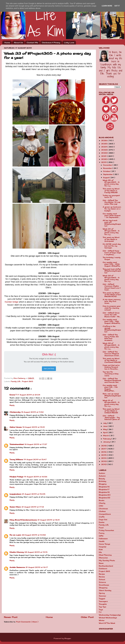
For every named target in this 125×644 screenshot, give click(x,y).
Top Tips (102, 607)
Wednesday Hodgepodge (110, 615)
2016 (104, 452)
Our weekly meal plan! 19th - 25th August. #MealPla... (112, 264)
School (102, 579)
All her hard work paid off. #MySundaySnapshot (112, 223)
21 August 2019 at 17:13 (33, 507)
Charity (102, 503)
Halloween (103, 539)
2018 (104, 446)
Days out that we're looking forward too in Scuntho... (111, 367)
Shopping (103, 588)
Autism (102, 473)
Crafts (102, 517)
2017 (104, 449)
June (105, 426)
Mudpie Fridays (16, 477)
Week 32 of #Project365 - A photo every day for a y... (111, 346)
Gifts (101, 536)
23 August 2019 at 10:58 (34, 535)
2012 (104, 464)
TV (100, 612)
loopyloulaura (15, 494)
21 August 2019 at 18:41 (49, 520)
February (107, 439)
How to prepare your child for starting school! (112, 308)
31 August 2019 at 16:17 (37, 567)
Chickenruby (15, 412)
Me (100, 552)
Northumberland (106, 566)
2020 (105, 159)
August (106, 178)
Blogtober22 (104, 498)
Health (102, 541)
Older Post (87, 617)
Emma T (13, 395)
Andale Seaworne (17, 567)
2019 (104, 162)
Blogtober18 (104, 492)
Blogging (103, 484)
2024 (104, 147)
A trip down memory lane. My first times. (112, 301)
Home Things (104, 544)
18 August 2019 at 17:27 (36, 444)
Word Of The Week (107, 623)
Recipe (102, 574)
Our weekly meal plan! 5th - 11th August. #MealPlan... (110, 388)
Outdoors (103, 569)
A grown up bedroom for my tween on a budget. (112, 209)
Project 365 (27, 381)
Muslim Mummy (17, 552)
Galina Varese (16, 427)
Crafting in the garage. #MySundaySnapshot (112, 329)
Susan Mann (15, 507)
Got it (117, 6)
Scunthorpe (104, 585)
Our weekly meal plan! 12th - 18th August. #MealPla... (112, 321)
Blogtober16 (104, 487)
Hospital (102, 547)
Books (102, 500)
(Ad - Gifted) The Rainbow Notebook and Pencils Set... (112, 380)
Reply (12, 405)
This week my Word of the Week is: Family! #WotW (111, 191)
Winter (102, 620)
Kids (101, 550)
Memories (103, 558)
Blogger (68, 638)
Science (102, 582)
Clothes (102, 511)
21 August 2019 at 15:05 (34, 494)
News (101, 563)
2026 (104, 141)
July (105, 423)
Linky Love (69, 43)
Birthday (102, 481)
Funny (102, 533)
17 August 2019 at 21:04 (29, 395)
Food (101, 528)
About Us (18, 43)
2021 (104, 156)
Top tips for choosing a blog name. (111, 374)
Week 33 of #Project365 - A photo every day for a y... (111, 278)
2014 (104, 458)
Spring (102, 593)
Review (102, 577)
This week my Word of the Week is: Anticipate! (111, 239)
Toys (101, 610)
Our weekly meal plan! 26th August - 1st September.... (112, 216)
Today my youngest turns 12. (111, 196)
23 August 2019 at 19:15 (36, 552)
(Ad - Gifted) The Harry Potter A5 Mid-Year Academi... (111, 337)
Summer (102, 596)
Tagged (102, 599)
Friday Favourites (106, 530)
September (108, 174)
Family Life (16, 381)
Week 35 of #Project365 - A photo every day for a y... (111, 183)
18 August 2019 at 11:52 (32, 412)
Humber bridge (12, 302)
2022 (104, 153)
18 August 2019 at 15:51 (34, 427)
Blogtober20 (105, 495)
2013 (104, 461)
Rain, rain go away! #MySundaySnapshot (112, 396)
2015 (104, 455)
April (105, 432)
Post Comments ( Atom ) (27, 622)
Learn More (107, 6)
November (108, 168)
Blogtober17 (104, 489)
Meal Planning (105, 555)
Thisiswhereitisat (17, 444)
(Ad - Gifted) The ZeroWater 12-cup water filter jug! (112, 202)
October (107, 171)
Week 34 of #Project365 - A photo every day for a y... (111, 232)
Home (7, 43)
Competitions (105, 514)
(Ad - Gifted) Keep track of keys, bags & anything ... (112, 253)
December (108, 165)
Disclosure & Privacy (51, 43)
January (107, 442)
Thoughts (103, 604)
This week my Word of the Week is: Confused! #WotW (112, 360)
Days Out (103, 520)
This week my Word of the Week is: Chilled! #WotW (111, 411)
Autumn (102, 476)
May (105, 429)
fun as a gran (15, 535)
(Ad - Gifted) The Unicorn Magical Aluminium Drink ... (112, 354)
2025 (104, 144)
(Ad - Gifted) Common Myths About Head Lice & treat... (112, 287)
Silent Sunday (105, 590)
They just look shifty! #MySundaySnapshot (112, 271)
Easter (102, 522)
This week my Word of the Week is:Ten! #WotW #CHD (112, 295)
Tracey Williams (16, 459)
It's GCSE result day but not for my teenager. (112, 246)
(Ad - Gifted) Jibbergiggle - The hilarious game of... (112, 418)
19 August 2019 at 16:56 (36, 477)
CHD (101, 506)
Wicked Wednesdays (108, 618)
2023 (104, 150)
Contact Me (32, 43)
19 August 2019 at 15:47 (35, 459)
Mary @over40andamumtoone (23, 520)
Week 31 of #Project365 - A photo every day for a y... (111, 403)
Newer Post (11, 617)
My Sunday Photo (107, 560)
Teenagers (103, 601)
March (106, 436)
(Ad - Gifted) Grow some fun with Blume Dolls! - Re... (112, 315)
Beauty (102, 479)
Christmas (103, 509)
